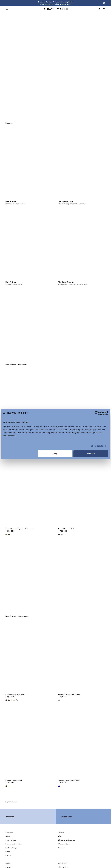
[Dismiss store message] (104, 3)
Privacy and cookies (13, 844)
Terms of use (11, 840)
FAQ (60, 836)
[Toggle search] (99, 9)
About (8, 836)
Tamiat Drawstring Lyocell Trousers (20, 529)
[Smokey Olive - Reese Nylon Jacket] (62, 535)
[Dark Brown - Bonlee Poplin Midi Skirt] (9, 700)
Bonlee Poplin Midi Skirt (15, 694)
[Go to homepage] (56, 9)
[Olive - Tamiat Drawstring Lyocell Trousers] (6, 535)
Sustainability (11, 848)
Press (8, 852)
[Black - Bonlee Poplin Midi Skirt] (6, 700)
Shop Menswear (47, 4)
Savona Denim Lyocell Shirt (69, 780)
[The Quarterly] (56, 324)
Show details (97, 446)
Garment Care (64, 844)
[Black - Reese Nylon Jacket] (59, 535)
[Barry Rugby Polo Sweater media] (29, 405)
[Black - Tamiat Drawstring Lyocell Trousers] (9, 535)
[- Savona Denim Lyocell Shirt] (59, 786)
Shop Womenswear (63, 4)
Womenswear (56, 70)
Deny (55, 454)
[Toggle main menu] (7, 9)
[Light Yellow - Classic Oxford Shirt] (9, 786)
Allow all (91, 454)
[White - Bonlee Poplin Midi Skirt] (17, 700)
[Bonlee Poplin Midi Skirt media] (29, 657)
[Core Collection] (56, 575)
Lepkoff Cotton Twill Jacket (69, 694)
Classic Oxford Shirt (14, 780)
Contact (61, 848)
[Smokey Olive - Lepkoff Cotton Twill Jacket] (59, 700)
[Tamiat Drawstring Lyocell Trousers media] (29, 491)
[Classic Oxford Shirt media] (29, 742)
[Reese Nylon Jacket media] (82, 491)
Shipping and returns (67, 840)
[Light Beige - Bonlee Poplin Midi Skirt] (12, 700)
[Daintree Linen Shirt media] (82, 405)
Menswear (56, 58)
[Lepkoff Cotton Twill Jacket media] (82, 657)
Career (8, 855)
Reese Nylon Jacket (66, 529)
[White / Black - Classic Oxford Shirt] (6, 786)
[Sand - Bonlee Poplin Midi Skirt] (14, 700)
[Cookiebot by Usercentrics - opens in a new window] (97, 413)
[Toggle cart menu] (104, 9)
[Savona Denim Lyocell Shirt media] (82, 742)
